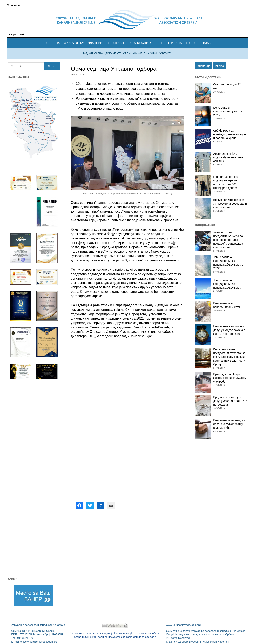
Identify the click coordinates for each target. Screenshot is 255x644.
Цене (159, 43)
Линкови (150, 53)
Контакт (165, 53)
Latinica (220, 66)
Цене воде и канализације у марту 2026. (228, 111)
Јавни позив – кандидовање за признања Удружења (227, 284)
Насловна (51, 43)
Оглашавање (133, 53)
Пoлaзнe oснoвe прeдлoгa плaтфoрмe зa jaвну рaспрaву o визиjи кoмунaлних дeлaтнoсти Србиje (229, 357)
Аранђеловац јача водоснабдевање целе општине (228, 157)
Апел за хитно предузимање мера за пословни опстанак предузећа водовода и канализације (228, 240)
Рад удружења (93, 53)
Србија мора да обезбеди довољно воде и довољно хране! (229, 134)
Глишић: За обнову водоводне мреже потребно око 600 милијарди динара (226, 182)
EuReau (192, 43)
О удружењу (74, 43)
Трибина (175, 43)
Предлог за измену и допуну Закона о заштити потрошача (230, 401)
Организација (140, 43)
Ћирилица (204, 66)
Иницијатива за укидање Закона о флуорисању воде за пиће (230, 424)
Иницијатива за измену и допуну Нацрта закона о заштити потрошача (230, 330)
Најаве (207, 43)
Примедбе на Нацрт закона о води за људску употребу (230, 378)
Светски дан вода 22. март (227, 86)
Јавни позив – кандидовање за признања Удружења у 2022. (228, 263)
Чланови (95, 43)
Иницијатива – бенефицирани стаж (227, 305)
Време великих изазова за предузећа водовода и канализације (230, 204)
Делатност (116, 43)
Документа (113, 53)
